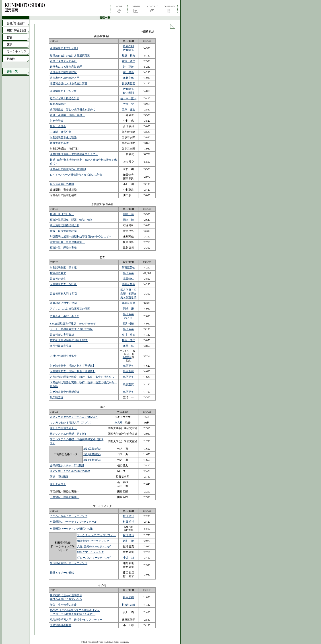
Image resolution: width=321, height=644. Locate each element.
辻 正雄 (128, 67)
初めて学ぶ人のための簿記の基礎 (70, 471)
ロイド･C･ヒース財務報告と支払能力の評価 (76, 175)
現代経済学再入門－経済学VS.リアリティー (76, 620)
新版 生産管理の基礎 (63, 605)
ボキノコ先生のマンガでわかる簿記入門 (74, 417)
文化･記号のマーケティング (94, 546)
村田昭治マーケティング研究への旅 (71, 529)
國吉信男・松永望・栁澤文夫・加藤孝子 (128, 294)
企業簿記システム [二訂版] (67, 465)
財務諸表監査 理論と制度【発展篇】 (73, 371)
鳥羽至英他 (128, 268)
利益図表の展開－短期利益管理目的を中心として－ (81, 237)
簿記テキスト (58, 484)
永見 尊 (128, 346)
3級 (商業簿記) (92, 460)
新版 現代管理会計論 (63, 231)
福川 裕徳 (128, 335)
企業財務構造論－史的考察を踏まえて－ (74, 154)
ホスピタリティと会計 (63, 61)
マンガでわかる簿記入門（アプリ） (71, 423)
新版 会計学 (58, 126)
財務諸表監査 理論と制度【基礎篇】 (73, 366)
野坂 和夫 (128, 56)
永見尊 (119, 423)
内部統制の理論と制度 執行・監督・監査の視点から (82, 377)
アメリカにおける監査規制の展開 (70, 309)
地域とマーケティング (91, 552)
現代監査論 (57, 397)
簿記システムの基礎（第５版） (69, 434)
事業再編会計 (58, 104)
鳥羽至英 (128, 273)
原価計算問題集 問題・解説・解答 (71, 220)
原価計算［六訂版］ (62, 214)
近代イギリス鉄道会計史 (65, 98)
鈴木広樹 (128, 597)
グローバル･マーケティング (94, 558)
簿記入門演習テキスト (63, 428)
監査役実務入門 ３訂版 (64, 294)
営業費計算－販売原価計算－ (67, 242)
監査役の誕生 (58, 279)
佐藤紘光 (128, 50)
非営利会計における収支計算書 (69, 83)
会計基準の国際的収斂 (63, 72)
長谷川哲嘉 (128, 83)
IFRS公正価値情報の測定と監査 (69, 340)
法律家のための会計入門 (65, 78)
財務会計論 (57, 121)
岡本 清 (128, 214)
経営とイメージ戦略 (62, 573)
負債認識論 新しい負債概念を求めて (73, 110)
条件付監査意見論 (61, 346)
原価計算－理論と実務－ (65, 248)
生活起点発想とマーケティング (69, 563)
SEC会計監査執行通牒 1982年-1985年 (73, 324)
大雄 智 (128, 104)
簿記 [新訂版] (59, 477)
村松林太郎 (128, 605)
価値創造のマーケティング (93, 541)
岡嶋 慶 (128, 309)
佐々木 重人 (128, 98)
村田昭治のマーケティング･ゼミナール (73, 522)
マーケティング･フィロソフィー (97, 535)
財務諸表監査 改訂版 (63, 284)
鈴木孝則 (128, 46)
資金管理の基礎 (59, 143)
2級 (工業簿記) (92, 449)
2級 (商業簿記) (92, 454)
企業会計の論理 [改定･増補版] (68, 169)
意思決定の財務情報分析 (65, 225)
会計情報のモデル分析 (63, 91)
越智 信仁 (128, 340)
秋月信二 (130, 318)
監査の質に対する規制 (63, 303)
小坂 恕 (128, 558)
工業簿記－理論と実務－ (65, 497)
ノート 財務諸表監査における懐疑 (71, 329)
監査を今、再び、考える (65, 316)
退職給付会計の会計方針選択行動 (70, 56)
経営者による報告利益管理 (66, 67)
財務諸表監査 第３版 (63, 268)
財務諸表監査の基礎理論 (65, 392)
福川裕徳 (128, 324)
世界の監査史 (58, 273)
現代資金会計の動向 (62, 184)
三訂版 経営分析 (61, 132)
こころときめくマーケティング (69, 516)
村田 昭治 (129, 516)
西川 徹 (128, 541)
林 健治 (128, 72)
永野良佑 (128, 78)
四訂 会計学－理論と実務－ (67, 115)
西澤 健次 (128, 61)
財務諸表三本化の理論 (63, 137)
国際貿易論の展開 (61, 625)
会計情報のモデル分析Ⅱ (64, 48)
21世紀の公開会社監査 (63, 356)
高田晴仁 (128, 279)
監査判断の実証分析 (62, 335)
